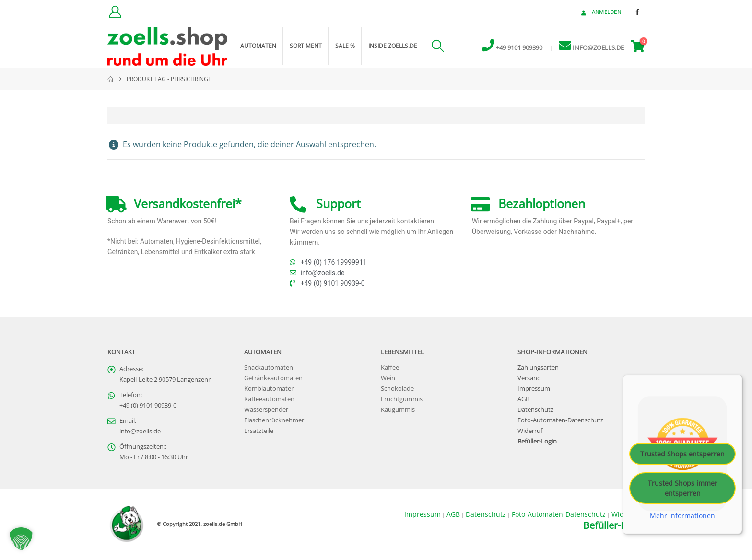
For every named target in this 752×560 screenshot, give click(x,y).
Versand (529, 378)
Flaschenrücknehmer (274, 420)
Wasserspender (266, 410)
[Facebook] (637, 12)
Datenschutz (535, 410)
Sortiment (306, 46)
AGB (523, 399)
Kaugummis (398, 410)
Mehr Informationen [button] (682, 516)
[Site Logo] (167, 46)
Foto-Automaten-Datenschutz (560, 420)
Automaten (258, 46)
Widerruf (530, 431)
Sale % (345, 46)
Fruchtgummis (402, 399)
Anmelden (600, 12)
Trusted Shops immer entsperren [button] (683, 488)
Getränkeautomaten (273, 378)
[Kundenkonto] (115, 12)
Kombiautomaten (270, 389)
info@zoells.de (140, 431)
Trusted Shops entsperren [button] (682, 454)
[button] (438, 46)
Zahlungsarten (538, 367)
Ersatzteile (259, 431)
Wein (388, 378)
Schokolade (397, 389)
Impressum (534, 389)
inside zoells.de (393, 46)
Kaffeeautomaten (269, 399)
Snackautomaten (269, 367)
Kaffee (390, 367)
